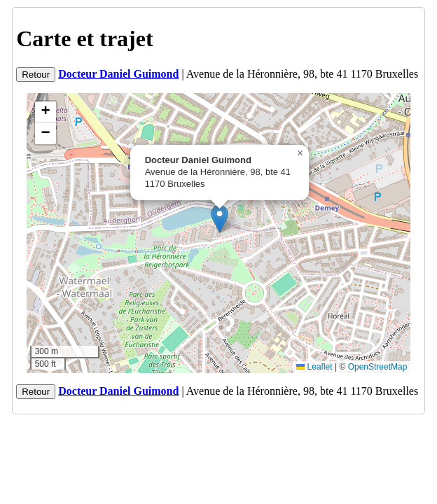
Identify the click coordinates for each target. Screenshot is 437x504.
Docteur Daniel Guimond (118, 74)
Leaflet (314, 367)
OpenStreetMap (378, 367)
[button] (220, 219)
